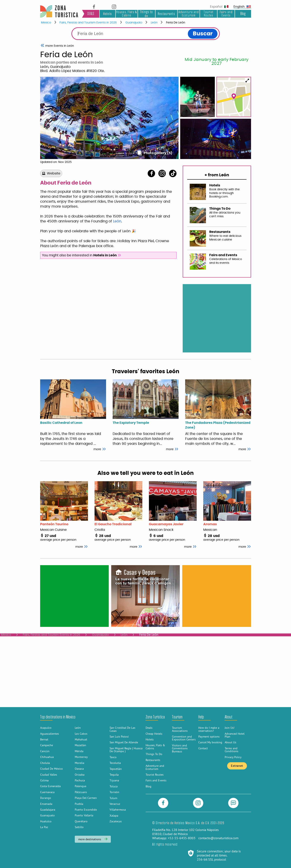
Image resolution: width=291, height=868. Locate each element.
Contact (203, 748)
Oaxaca (79, 769)
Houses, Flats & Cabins (127, 14)
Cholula (45, 763)
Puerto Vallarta (84, 815)
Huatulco (46, 821)
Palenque (81, 786)
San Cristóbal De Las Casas (122, 729)
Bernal (44, 739)
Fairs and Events (226, 14)
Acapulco (46, 728)
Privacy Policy (233, 757)
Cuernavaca (47, 792)
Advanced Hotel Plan (235, 735)
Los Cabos (81, 734)
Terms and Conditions (231, 750)
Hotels (108, 14)
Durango (46, 798)
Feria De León (176, 23)
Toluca (114, 786)
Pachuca (80, 780)
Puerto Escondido (86, 810)
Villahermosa (118, 810)
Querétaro (81, 821)
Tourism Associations (180, 729)
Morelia (79, 763)
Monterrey (81, 757)
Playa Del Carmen (86, 798)
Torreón (114, 792)
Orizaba (80, 775)
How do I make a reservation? (209, 729)
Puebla (79, 804)
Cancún (45, 751)
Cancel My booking (210, 742)
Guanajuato (134, 23)
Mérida (79, 751)
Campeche (47, 745)
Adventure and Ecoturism (189, 14)
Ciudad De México (51, 769)
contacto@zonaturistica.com (218, 838)
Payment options (209, 737)
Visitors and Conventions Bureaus (180, 748)
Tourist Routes (209, 14)
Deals (149, 728)
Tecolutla (115, 763)
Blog (243, 14)
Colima (44, 780)
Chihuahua (47, 757)
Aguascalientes (50, 734)
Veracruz (115, 804)
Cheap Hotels (154, 734)
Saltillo (79, 827)
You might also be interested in (82, 255)
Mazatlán (80, 745)
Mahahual (81, 739)
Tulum (113, 798)
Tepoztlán (116, 769)
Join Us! (230, 728)
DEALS (91, 14)
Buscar (203, 34)
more (100, 449)
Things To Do (154, 754)
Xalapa (114, 816)
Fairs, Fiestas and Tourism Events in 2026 (88, 23)
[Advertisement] (74, 596)
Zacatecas (116, 821)
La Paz (44, 827)
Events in (60, 46)
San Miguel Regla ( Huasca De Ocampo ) (126, 750)
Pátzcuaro (81, 792)
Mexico (46, 23)
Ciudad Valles (49, 775)
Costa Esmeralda (50, 786)
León (154, 23)
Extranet (237, 766)
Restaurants (166, 14)
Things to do (147, 14)
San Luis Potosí (119, 737)
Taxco (113, 757)
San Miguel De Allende (124, 742)
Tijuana (114, 780)
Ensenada (46, 804)
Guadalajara (48, 810)
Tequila (114, 775)
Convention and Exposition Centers (184, 738)
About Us (230, 742)
